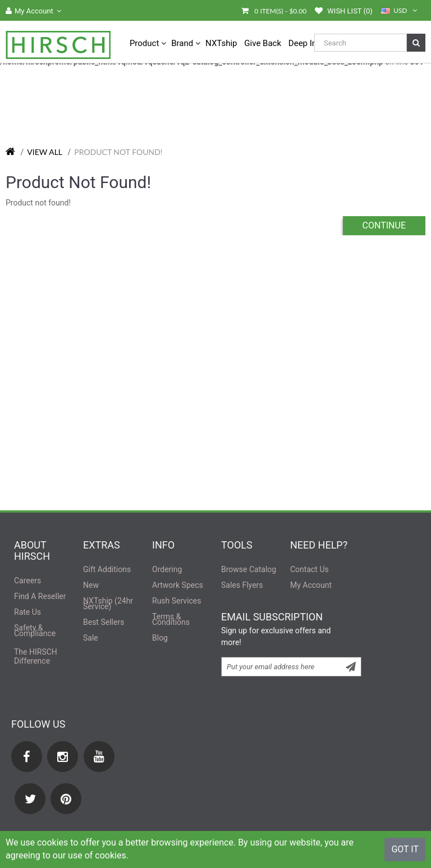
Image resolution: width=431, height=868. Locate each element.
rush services (177, 601)
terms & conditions (171, 619)
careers (27, 581)
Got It (405, 849)
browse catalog (249, 569)
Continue (384, 225)
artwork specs (178, 585)
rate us (27, 612)
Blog (160, 638)
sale (91, 638)
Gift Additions (107, 569)
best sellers (104, 622)
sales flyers (242, 585)
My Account (311, 585)
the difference (36, 656)
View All (45, 152)
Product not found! (118, 152)
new (91, 585)
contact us (310, 569)
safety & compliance (35, 631)
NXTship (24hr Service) (108, 604)
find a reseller (40, 596)
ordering (167, 569)
